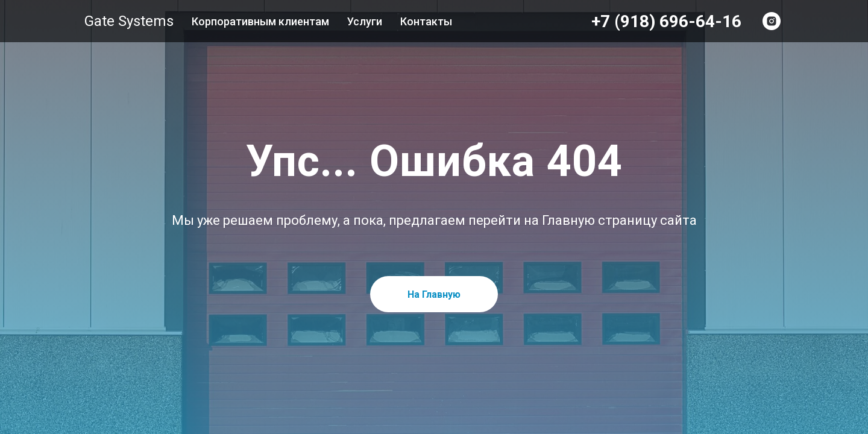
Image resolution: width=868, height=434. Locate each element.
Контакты (426, 21)
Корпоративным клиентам (260, 21)
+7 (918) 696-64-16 (666, 21)
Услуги (365, 21)
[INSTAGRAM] (772, 21)
